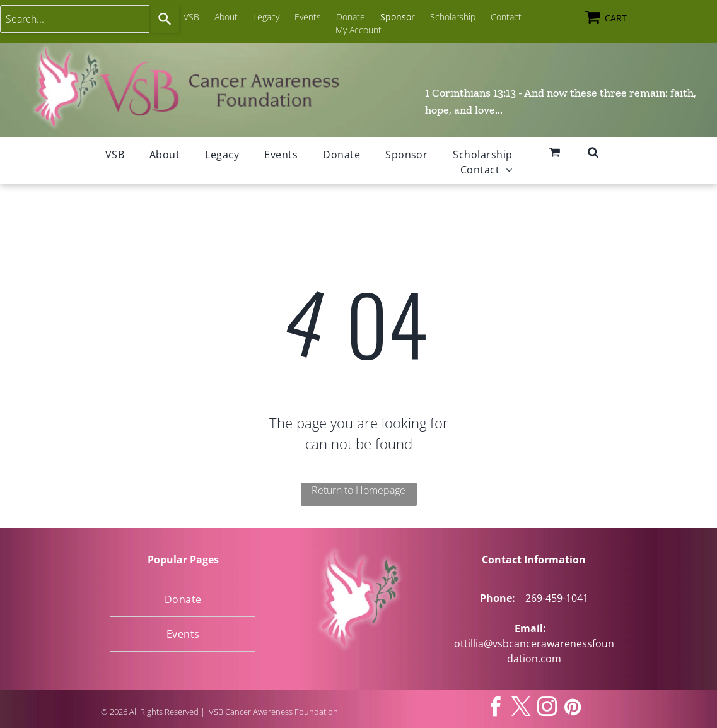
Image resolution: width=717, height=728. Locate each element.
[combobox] (75, 19)
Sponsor (398, 17)
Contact (506, 17)
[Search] (165, 19)
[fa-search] (593, 153)
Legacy (266, 17)
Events (308, 17)
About (226, 17)
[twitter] (521, 709)
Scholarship (453, 17)
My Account (358, 30)
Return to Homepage (358, 490)
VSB (191, 17)
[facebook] (495, 709)
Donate (351, 17)
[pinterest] (573, 709)
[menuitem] (115, 155)
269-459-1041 (557, 598)
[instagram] (547, 709)
